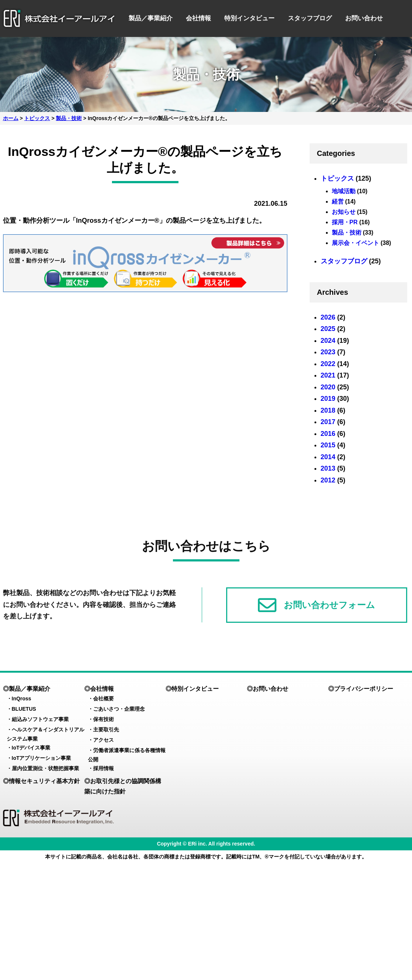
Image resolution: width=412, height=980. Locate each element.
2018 (328, 410)
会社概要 (103, 699)
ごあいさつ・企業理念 (119, 709)
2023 (328, 352)
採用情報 (103, 768)
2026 (328, 317)
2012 (328, 480)
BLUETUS (24, 709)
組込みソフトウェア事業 (40, 719)
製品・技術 (347, 233)
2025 (328, 329)
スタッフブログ (310, 18)
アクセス (103, 740)
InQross (22, 699)
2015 (328, 445)
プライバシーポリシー (364, 689)
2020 (328, 387)
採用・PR (345, 222)
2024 (328, 341)
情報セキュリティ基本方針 (44, 781)
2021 (328, 375)
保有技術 (103, 719)
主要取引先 (106, 730)
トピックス (337, 178)
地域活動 (344, 191)
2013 (328, 468)
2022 (328, 364)
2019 (328, 399)
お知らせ (344, 212)
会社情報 (198, 18)
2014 (328, 457)
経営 (338, 202)
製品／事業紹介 (151, 18)
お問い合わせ (364, 18)
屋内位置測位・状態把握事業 (45, 768)
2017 (328, 422)
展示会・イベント (355, 243)
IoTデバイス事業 (31, 748)
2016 (328, 434)
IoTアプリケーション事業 (42, 758)
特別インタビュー (249, 18)
